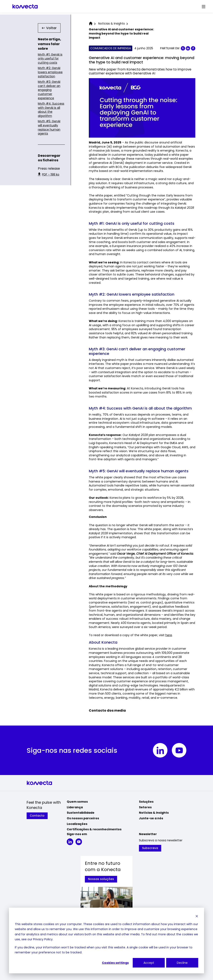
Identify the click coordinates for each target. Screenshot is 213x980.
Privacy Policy (43, 939)
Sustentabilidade (81, 813)
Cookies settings (115, 963)
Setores (145, 807)
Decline (182, 963)
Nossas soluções (101, 879)
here (169, 635)
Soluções (146, 802)
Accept (149, 963)
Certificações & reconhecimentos (94, 829)
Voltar (49, 28)
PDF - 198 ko (49, 175)
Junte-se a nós (151, 818)
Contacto (37, 816)
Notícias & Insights (154, 813)
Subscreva (150, 848)
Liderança (75, 807)
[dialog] (106, 941)
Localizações (77, 824)
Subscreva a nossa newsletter (161, 840)
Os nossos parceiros (83, 818)
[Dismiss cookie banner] (197, 916)
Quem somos (77, 802)
